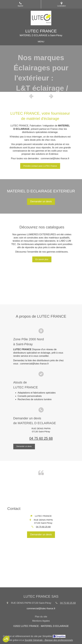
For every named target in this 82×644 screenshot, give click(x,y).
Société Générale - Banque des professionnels (49, 640)
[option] (41, 69)
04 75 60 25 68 (41, 438)
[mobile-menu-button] (41, 41)
